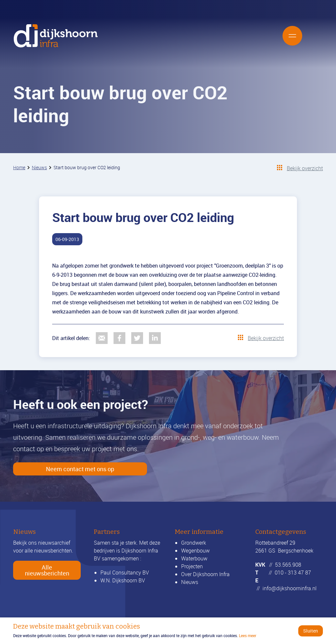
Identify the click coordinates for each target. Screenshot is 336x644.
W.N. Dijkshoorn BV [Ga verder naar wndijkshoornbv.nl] (123, 580)
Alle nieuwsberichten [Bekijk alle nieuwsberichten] (47, 570)
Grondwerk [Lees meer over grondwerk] (194, 543)
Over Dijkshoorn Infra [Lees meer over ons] (205, 574)
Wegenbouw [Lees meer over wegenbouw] (195, 551)
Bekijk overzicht (305, 168)
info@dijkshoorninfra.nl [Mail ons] (290, 588)
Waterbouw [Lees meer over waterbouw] (194, 558)
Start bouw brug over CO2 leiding (87, 167)
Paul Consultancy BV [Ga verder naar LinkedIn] (125, 573)
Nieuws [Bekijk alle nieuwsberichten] (190, 582)
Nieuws (39, 167)
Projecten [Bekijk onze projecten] (192, 566)
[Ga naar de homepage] (56, 36)
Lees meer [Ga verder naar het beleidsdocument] (248, 635)
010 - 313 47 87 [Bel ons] (293, 573)
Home (19, 167)
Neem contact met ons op (80, 469)
